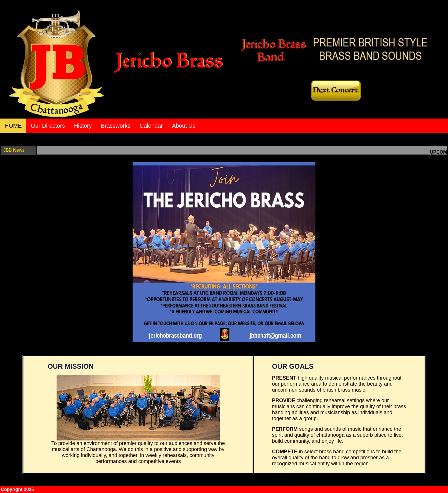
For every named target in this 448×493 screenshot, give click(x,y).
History (83, 126)
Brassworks (116, 126)
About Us (184, 126)
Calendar (151, 126)
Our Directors (48, 126)
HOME (13, 126)
